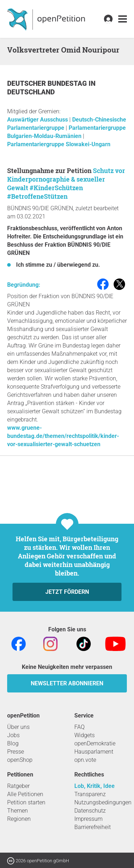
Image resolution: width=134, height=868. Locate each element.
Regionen (19, 819)
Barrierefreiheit (93, 827)
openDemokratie (95, 743)
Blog (13, 743)
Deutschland (31, 92)
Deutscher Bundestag (48, 83)
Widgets (85, 735)
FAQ (80, 727)
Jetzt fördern (67, 592)
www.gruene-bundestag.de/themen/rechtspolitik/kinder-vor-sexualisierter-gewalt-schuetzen (63, 436)
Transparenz (90, 794)
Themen (18, 811)
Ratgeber (18, 786)
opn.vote (85, 760)
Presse (16, 752)
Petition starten (26, 802)
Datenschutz (90, 811)
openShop (20, 760)
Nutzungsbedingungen (103, 802)
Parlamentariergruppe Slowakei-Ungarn (59, 144)
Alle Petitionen (25, 794)
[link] (123, 19)
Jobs (13, 735)
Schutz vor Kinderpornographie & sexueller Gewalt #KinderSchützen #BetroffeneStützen (66, 183)
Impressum (88, 819)
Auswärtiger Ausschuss (38, 120)
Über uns (18, 727)
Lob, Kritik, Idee (95, 786)
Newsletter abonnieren (67, 683)
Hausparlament (94, 752)
